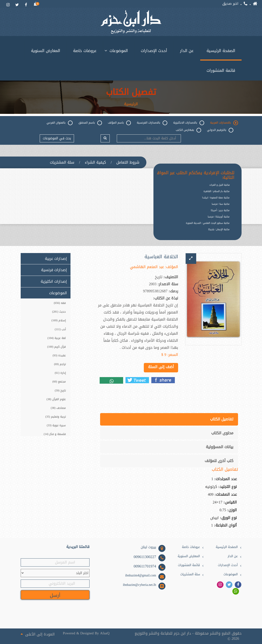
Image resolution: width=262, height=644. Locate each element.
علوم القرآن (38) (56, 399)
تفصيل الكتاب (131, 92)
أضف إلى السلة (161, 367)
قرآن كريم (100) (57, 347)
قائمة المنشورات (221, 70)
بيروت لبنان (148, 547)
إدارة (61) (60, 373)
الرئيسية (131, 104)
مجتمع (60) (59, 382)
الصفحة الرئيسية (221, 51)
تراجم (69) (60, 364)
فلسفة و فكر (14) (55, 434)
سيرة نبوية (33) (56, 425)
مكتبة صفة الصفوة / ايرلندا (216, 198)
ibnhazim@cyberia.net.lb (139, 585)
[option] (194, 233)
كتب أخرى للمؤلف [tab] (219, 461)
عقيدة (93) (59, 355)
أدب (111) (60, 329)
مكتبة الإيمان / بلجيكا (219, 229)
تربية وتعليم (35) (56, 417)
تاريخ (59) (60, 390)
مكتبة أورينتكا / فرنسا (219, 217)
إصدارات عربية (56, 259)
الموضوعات (119, 51)
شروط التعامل (128, 162)
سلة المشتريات (62, 162)
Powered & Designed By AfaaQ (86, 633)
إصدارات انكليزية (54, 282)
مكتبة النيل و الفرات (220, 185)
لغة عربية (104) (57, 338)
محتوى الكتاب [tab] (222, 433)
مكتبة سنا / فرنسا (221, 204)
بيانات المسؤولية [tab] (220, 447)
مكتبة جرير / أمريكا (220, 210)
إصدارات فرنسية (54, 270)
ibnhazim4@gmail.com (141, 576)
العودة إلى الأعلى (38, 634)
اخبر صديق (230, 4)
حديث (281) (59, 312)
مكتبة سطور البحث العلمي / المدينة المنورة (208, 223)
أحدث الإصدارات (154, 51)
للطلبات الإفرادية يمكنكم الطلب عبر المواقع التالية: (195, 175)
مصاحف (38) (58, 408)
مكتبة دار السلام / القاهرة (217, 191)
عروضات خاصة (85, 51)
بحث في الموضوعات (57, 138)
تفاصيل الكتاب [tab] (222, 419)
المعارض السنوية (46, 51)
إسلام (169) (59, 321)
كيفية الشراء (95, 162)
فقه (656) (60, 303)
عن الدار (187, 51)
